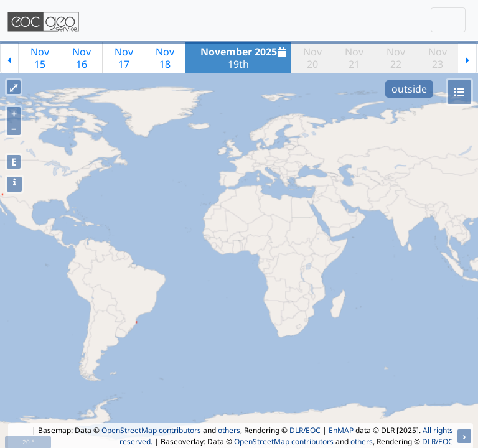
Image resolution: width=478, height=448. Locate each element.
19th (245, 58)
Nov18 (165, 58)
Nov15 (40, 58)
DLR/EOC (305, 430)
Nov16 (82, 58)
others (229, 430)
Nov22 (396, 58)
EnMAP (341, 430)
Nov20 (312, 58)
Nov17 (124, 58)
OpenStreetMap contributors (151, 430)
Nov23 (438, 58)
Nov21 (354, 58)
